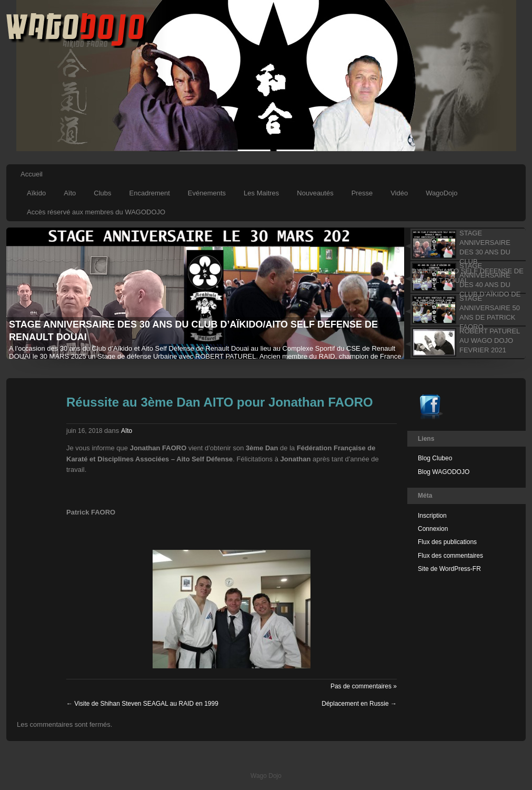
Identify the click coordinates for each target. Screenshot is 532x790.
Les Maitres (261, 193)
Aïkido (36, 193)
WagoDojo (441, 193)
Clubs (102, 193)
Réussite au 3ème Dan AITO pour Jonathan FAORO (220, 402)
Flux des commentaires (450, 556)
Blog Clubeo (435, 458)
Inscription (432, 516)
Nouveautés (315, 193)
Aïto (70, 193)
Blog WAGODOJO (444, 472)
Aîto (127, 431)
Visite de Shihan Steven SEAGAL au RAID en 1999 (142, 704)
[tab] (464, 244)
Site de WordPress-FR (449, 569)
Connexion (433, 529)
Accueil (32, 174)
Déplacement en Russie (359, 704)
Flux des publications (447, 542)
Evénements (207, 193)
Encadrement (150, 193)
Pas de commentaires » (364, 686)
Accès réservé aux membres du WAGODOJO (96, 212)
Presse (362, 193)
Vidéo (399, 193)
